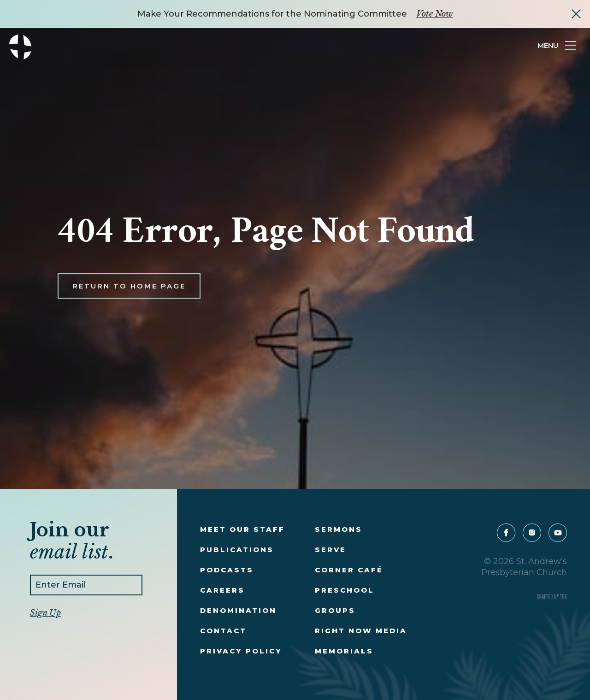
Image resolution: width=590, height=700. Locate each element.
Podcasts (227, 570)
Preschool (345, 590)
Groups (335, 610)
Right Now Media (361, 631)
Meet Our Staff (242, 529)
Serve (330, 550)
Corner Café (349, 570)
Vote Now (434, 14)
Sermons (339, 529)
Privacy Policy (241, 651)
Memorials (344, 651)
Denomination (238, 610)
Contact (223, 631)
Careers (222, 590)
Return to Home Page (129, 295)
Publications (237, 550)
